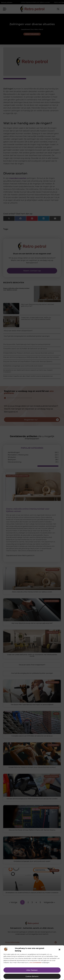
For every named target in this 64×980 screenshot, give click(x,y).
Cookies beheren (32, 976)
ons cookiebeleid (35, 962)
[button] (59, 950)
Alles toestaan (32, 970)
